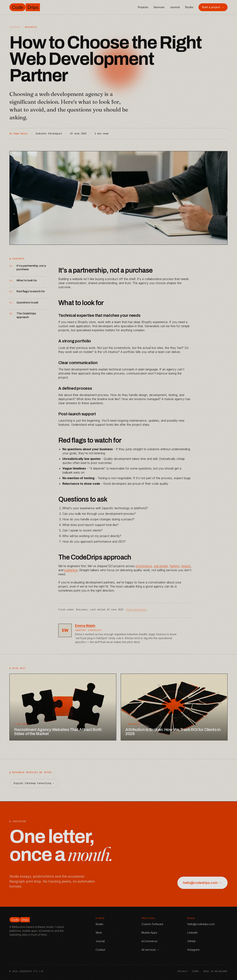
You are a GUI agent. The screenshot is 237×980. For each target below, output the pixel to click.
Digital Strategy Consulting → (34, 788)
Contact (100, 950)
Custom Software (152, 924)
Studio (189, 7)
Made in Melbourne (216, 971)
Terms (195, 971)
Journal (175, 7)
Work (99, 933)
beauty (186, 566)
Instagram (193, 950)
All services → (150, 950)
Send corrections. (137, 610)
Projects (143, 7)
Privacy (183, 971)
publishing (71, 570)
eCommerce (144, 566)
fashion (175, 566)
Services (159, 7)
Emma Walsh (85, 626)
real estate (161, 566)
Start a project (213, 7)
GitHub (192, 941)
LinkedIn (192, 933)
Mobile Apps (149, 933)
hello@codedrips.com (201, 924)
